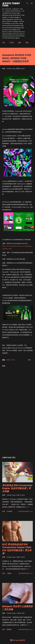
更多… (28, 43)
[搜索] (27, 3)
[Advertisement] (17, 433)
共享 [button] (29, 360)
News (8, 360)
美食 (20, 43)
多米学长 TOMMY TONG (11, 4)
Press (13, 360)
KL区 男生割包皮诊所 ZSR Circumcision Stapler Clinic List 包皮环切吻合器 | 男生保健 (17, 549)
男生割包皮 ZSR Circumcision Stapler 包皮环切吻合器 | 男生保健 (17, 488)
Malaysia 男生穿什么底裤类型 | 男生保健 (17, 608)
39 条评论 (9, 511)
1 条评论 (9, 573)
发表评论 (9, 629)
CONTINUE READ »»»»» (25, 511)
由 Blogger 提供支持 (18, 640)
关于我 (12, 43)
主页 (4, 43)
